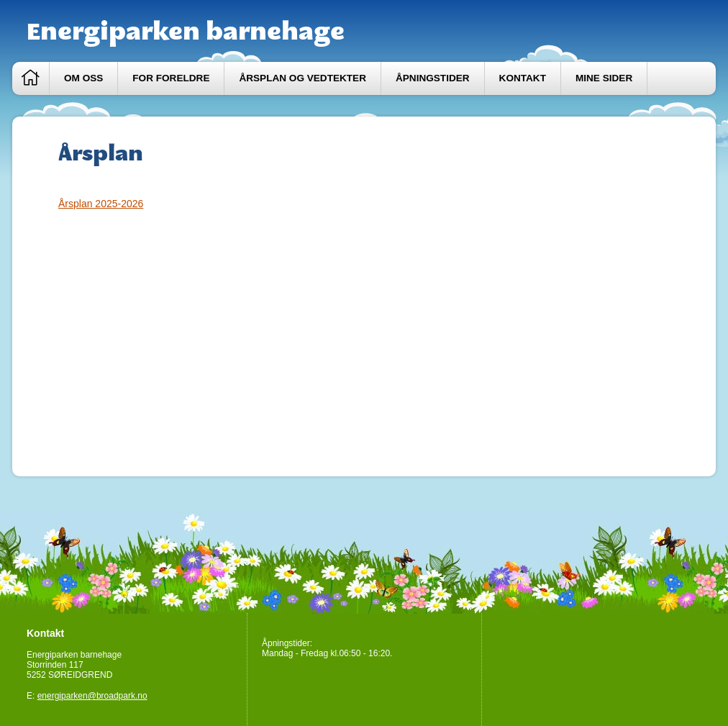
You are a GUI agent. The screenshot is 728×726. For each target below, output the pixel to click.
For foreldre (171, 78)
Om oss (83, 78)
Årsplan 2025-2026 (101, 204)
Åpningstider (433, 78)
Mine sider (604, 78)
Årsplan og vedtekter (302, 78)
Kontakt (523, 78)
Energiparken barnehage (186, 31)
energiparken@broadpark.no (92, 696)
